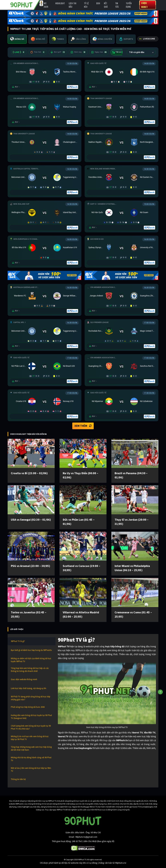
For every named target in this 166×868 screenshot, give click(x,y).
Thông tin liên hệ (18, 779)
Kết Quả (106, 5)
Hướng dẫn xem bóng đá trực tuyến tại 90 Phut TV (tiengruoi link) (31, 717)
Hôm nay (78, 52)
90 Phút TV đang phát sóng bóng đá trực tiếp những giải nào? (31, 698)
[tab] (17, 39)
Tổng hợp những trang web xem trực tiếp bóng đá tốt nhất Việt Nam (31, 748)
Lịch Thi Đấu (72, 5)
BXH (98, 3)
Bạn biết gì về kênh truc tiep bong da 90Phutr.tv (31, 650)
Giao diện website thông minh (24, 679)
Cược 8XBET (144, 5)
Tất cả (119, 52)
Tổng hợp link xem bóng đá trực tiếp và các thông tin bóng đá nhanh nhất (30, 670)
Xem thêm (83, 426)
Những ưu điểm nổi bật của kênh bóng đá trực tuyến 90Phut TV (31, 660)
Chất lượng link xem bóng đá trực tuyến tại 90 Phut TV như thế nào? (31, 727)
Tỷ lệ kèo (86, 5)
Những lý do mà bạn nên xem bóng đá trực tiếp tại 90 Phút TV (30, 738)
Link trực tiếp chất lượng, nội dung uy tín (29, 688)
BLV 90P (58, 52)
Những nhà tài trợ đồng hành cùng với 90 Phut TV (31, 759)
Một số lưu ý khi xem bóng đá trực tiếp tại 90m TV (31, 770)
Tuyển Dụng (129, 5)
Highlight (60, 3)
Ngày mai (99, 52)
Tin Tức (117, 5)
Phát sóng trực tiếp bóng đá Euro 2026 (28, 707)
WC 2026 (46, 5)
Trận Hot (38, 52)
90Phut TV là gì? (18, 641)
